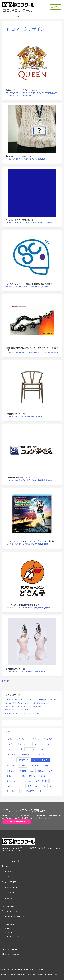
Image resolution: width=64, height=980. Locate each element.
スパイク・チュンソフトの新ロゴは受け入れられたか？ (29, 284)
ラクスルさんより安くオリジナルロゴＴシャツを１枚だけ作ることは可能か (31, 700)
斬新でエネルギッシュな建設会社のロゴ (19, 710)
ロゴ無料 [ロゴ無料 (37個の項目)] (46, 765)
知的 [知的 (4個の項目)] (36, 786)
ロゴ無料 (49, 223)
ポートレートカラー (24, 223)
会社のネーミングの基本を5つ (18, 156)
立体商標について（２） (16, 669)
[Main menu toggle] (56, 7)
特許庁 (33, 416)
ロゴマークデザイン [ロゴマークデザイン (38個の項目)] (41, 760)
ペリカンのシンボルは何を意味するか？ (22, 605)
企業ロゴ (41, 608)
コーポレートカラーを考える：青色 (20, 220)
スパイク (9, 287)
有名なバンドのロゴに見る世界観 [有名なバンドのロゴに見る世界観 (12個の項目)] (19, 781)
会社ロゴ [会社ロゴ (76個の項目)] (22, 771)
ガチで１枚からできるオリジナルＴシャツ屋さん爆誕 (24, 706)
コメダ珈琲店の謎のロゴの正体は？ (20, 478)
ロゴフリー (18, 93)
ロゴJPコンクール (18, 10)
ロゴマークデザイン (38, 93)
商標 (28, 416)
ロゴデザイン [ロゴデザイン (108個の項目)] (41, 754)
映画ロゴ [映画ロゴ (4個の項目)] (42, 776)
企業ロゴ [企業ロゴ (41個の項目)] (10, 771)
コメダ (18, 480)
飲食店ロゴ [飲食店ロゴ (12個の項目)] (30, 791)
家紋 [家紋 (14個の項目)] (24, 776)
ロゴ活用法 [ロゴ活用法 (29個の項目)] (34, 766)
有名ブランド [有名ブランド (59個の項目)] (41, 781)
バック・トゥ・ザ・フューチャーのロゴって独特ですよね (30, 541)
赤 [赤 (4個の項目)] (7, 791)
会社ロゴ (48, 608)
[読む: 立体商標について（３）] (32, 386)
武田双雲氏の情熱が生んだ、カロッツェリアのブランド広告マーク (32, 349)
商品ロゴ (31, 672)
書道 (35, 353)
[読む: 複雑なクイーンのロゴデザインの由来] (32, 63)
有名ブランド (42, 353)
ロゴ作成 (48, 93)
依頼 (40, 159)
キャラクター (10, 480)
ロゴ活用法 (24, 672)
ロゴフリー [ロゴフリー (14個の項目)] (11, 760)
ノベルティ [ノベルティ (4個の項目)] (49, 744)
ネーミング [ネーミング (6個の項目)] (39, 744)
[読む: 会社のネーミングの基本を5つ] (32, 129)
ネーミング (9, 159)
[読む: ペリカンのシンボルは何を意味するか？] (32, 577)
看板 (43, 480)
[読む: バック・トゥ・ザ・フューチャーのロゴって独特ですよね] (32, 514)
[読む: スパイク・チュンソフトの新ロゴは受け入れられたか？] (32, 256)
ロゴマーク (26, 93)
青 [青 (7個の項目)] (22, 791)
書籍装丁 (45, 544)
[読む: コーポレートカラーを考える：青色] (32, 192)
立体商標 (39, 416)
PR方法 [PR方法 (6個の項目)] (9, 739)
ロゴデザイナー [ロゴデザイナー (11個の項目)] (25, 755)
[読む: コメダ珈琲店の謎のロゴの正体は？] (32, 450)
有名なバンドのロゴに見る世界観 (19, 95)
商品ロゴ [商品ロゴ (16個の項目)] (41, 771)
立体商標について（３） (16, 414)
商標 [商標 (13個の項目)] (50, 771)
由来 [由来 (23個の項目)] (9, 786)
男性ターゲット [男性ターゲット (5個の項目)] (19, 786)
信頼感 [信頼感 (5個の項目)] (32, 771)
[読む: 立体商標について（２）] (32, 641)
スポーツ (15, 287)
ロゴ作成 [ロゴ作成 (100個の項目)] (11, 765)
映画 (40, 544)
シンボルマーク (11, 223)
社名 (44, 159)
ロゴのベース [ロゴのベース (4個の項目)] (30, 749)
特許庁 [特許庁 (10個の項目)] (53, 781)
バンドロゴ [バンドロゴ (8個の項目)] (11, 749)
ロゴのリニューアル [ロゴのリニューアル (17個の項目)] (45, 749)
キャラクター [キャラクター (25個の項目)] (48, 739)
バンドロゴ (9, 93)
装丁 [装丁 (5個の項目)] (51, 786)
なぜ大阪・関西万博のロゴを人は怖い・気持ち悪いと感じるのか (27, 703)
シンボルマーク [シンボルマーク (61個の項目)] (24, 744)
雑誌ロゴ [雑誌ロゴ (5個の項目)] (14, 791)
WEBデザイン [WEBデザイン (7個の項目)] (20, 739)
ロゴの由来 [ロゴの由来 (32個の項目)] (11, 755)
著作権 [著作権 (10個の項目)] (44, 786)
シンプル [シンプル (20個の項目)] (10, 744)
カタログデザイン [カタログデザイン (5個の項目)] (34, 739)
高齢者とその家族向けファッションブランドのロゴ (23, 713)
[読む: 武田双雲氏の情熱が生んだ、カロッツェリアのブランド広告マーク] (32, 320)
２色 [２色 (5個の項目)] (40, 791)
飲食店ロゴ (50, 480)
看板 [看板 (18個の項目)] (30, 786)
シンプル (9, 353)
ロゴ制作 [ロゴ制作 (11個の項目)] (22, 766)
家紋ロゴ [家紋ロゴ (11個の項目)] (32, 776)
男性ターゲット (53, 353)
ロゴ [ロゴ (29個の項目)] (20, 749)
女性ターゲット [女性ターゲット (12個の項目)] (13, 776)
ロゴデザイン (18, 159)
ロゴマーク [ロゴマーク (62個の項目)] (24, 760)
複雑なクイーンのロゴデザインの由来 (21, 90)
